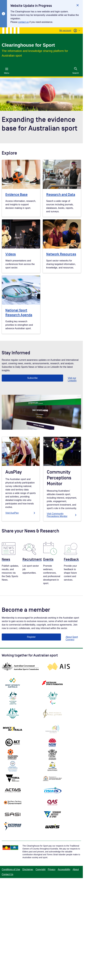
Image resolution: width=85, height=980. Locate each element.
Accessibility (64, 869)
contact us (23, 22)
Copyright (40, 869)
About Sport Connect (72, 638)
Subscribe (32, 378)
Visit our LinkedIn (72, 379)
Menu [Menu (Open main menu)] (7, 71)
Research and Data (61, 195)
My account (65, 30)
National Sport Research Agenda (19, 313)
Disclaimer (28, 869)
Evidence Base (16, 195)
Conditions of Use (11, 869)
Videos (11, 254)
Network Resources (61, 254)
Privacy (51, 869)
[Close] (78, 5)
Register (31, 637)
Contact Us (7, 874)
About (76, 869)
